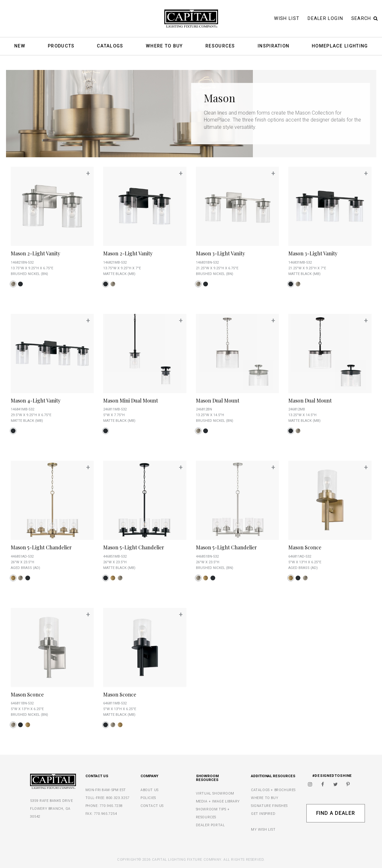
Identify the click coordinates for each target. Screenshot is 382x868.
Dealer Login (325, 19)
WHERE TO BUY (265, 798)
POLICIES (148, 798)
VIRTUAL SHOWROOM (215, 793)
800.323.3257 (118, 798)
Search (365, 19)
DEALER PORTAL (210, 825)
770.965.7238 (111, 806)
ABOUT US (150, 790)
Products (61, 46)
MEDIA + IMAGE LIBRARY (218, 801)
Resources (220, 46)
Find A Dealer (336, 813)
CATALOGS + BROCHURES (273, 790)
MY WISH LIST (263, 830)
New (20, 46)
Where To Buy (164, 46)
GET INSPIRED (263, 814)
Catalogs (110, 46)
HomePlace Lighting (340, 46)
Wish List (287, 19)
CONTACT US (152, 806)
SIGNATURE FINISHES (269, 806)
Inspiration (273, 46)
